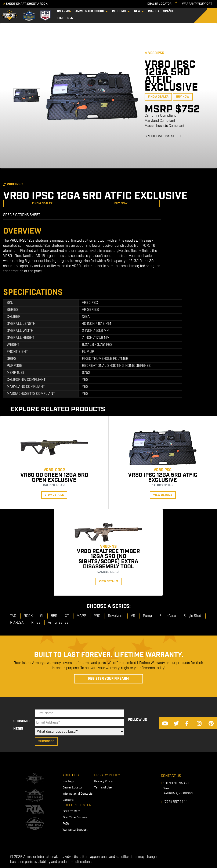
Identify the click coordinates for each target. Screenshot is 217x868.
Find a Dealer (158, 97)
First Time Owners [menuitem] (75, 818)
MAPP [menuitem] (81, 616)
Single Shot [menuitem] (192, 616)
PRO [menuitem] (97, 616)
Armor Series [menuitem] (58, 623)
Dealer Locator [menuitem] (73, 788)
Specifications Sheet (163, 136)
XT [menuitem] (67, 616)
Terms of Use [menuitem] (103, 788)
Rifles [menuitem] (36, 623)
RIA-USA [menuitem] (154, 11)
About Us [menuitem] (71, 775)
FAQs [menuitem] (66, 824)
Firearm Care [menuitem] (71, 811)
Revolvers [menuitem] (116, 616)
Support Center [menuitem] (77, 805)
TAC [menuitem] (13, 616)
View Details (54, 495)
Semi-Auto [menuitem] (168, 616)
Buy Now (183, 97)
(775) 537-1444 (176, 802)
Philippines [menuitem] (64, 18)
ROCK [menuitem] (28, 616)
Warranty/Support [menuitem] (75, 830)
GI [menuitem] (42, 616)
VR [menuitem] (133, 616)
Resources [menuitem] (120, 11)
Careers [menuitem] (68, 800)
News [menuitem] (138, 11)
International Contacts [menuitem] (77, 794)
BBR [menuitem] (54, 616)
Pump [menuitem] (147, 616)
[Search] (209, 15)
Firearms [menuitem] (63, 11)
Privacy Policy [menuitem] (107, 775)
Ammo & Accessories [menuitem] (91, 11)
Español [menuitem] (168, 11)
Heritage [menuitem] (68, 781)
